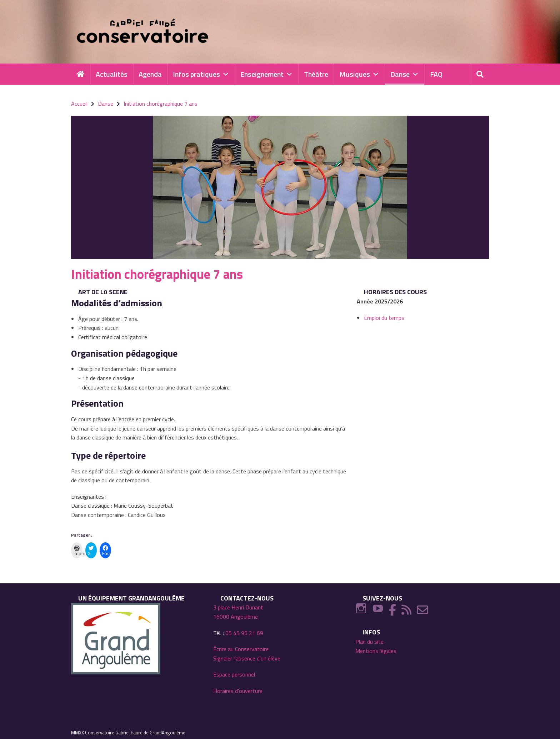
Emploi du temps (384, 318)
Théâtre (316, 74)
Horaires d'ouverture (238, 691)
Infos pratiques (201, 74)
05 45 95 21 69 (244, 633)
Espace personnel (234, 674)
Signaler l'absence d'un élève (247, 658)
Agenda (150, 74)
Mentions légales (376, 651)
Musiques (359, 74)
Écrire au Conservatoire (241, 649)
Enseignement (267, 74)
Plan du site (369, 642)
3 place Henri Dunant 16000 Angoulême (238, 612)
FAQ (436, 74)
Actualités (112, 74)
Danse (405, 74)
